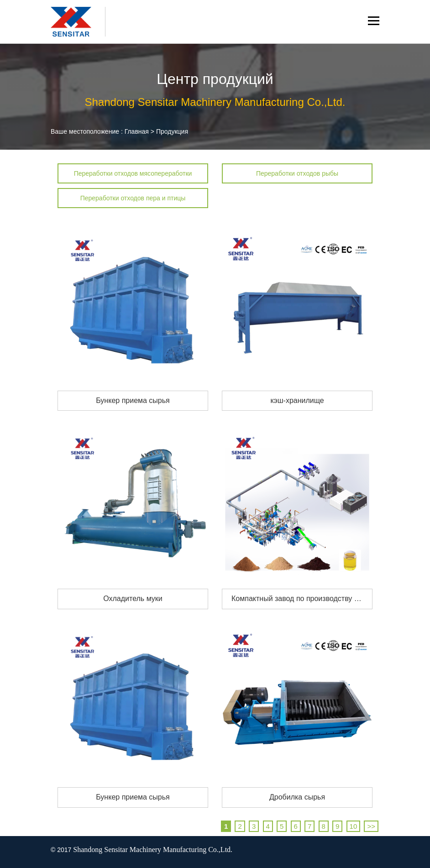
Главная (137, 131)
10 (354, 826)
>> (371, 826)
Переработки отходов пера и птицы (133, 198)
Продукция (172, 131)
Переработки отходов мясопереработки (133, 173)
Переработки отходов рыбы (297, 173)
